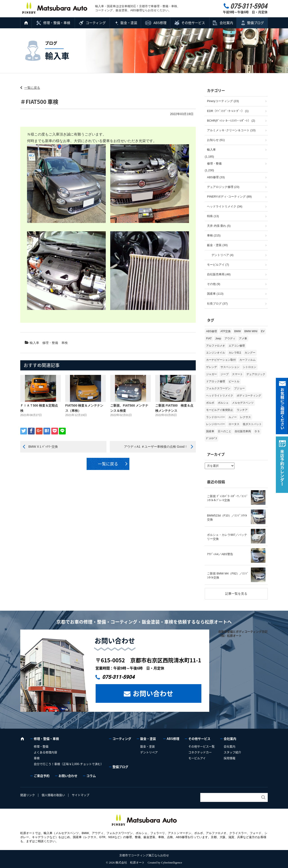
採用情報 (229, 758)
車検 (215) (214, 235)
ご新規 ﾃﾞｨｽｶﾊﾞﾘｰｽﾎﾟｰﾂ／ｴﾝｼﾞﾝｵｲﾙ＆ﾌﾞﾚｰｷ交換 (227, 498)
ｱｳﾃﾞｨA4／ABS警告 (220, 554)
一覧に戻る (32, 88)
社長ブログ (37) (217, 304)
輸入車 (34, 343)
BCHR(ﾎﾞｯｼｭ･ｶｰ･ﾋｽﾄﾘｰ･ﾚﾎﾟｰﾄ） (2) (231, 121)
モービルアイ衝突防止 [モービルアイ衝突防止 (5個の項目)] (220, 410)
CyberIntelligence (172, 862)
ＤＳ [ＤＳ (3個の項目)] (257, 431)
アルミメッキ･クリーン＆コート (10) (231, 130)
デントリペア (149, 752)
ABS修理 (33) (216, 177)
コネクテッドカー (200, 752)
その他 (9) (214, 284)
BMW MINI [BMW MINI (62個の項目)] (251, 331)
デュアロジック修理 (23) (223, 187)
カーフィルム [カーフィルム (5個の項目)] (247, 360)
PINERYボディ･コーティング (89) (229, 197)
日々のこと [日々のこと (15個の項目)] (225, 431)
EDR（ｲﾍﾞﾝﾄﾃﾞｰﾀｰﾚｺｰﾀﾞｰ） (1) (228, 111)
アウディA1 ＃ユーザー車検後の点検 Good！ (156, 447)
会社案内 (226, 23)
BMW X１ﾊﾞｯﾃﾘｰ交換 (43, 447)
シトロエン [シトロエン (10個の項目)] (250, 367)
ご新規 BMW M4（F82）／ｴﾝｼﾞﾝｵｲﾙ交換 (228, 575)
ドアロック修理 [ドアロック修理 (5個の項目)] (216, 381)
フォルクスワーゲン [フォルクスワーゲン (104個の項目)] (218, 388)
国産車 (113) (215, 294)
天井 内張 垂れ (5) (219, 226)
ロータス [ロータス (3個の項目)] (234, 424)
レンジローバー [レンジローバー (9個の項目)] (216, 424)
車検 (65, 343)
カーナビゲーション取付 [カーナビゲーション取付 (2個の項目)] (221, 360)
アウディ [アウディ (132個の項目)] (230, 338)
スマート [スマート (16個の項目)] (237, 374)
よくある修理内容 (45, 752)
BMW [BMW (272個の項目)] (237, 331)
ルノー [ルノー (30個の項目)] (233, 417)
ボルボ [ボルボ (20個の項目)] (210, 403)
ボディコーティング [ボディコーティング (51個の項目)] (249, 396)
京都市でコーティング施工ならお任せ (144, 855)
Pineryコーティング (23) (223, 101)
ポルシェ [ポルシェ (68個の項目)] (223, 403)
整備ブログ (255, 23)
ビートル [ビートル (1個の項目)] (234, 381)
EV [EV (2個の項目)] (263, 331)
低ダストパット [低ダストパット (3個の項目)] (252, 424)
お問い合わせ (153, 693)
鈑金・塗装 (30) (217, 245)
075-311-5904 (118, 677)
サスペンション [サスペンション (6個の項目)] (230, 367)
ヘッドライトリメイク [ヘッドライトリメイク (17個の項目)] (220, 396)
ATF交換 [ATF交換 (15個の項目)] (226, 331)
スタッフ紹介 (232, 752)
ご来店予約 (42, 776)
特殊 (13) (213, 216)
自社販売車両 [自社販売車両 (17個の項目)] (243, 431)
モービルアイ (197, 758)
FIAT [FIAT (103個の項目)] (209, 338)
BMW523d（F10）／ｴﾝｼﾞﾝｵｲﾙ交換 (227, 517)
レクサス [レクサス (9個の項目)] (245, 417)
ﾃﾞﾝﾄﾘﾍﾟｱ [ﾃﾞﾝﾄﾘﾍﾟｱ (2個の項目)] (211, 438)
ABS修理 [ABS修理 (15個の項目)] (211, 331)
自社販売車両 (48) (219, 274)
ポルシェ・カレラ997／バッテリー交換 (227, 537)
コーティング (96, 23)
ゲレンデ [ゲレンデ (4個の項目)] (211, 367)
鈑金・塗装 (129, 23)
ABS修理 (160, 23)
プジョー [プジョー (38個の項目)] (239, 388)
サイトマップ (81, 795)
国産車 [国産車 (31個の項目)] (210, 431)
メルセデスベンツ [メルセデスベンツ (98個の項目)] (243, 403)
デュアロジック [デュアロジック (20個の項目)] (256, 374)
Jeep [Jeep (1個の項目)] (218, 338)
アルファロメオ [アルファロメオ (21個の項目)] (216, 346)
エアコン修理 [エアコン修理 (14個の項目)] (237, 346)
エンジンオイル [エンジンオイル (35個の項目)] (216, 353)
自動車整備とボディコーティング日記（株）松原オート (243, 633)
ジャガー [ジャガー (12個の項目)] (211, 374)
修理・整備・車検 (57, 23)
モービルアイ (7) (218, 265)
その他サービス (193, 23)
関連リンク (28, 795)
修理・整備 (50, 343)
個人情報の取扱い (53, 795)
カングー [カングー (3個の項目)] (250, 353)
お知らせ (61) (216, 140)
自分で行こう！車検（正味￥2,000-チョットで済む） (69, 764)
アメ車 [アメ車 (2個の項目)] (243, 338)
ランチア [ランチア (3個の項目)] (242, 410)
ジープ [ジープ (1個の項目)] (225, 374)
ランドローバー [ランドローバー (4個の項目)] (216, 417)
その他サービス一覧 (201, 746)
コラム (91, 776)
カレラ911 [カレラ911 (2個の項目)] (235, 353)
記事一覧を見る (236, 594)
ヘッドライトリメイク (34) (225, 206)
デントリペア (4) (223, 255)
